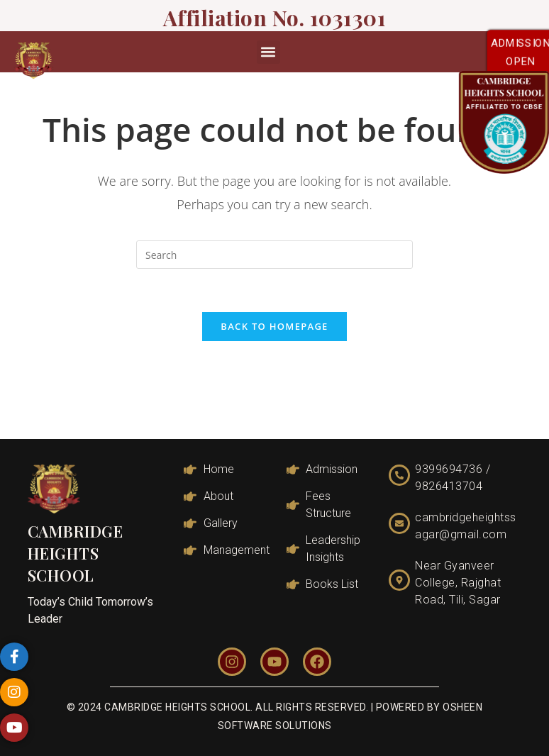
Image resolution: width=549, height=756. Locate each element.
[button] (268, 52)
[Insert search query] (274, 255)
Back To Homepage (274, 326)
